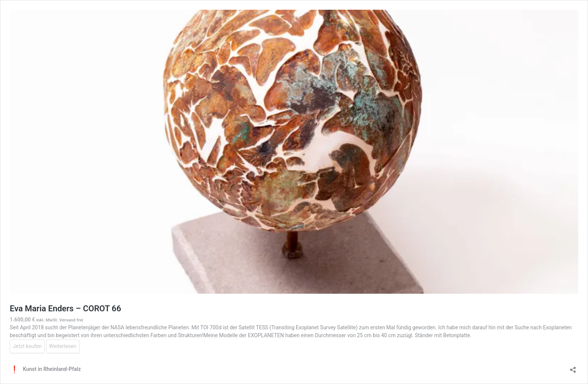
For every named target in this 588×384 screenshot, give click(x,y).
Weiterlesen (63, 346)
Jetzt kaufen (27, 346)
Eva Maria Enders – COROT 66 (65, 309)
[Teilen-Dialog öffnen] (573, 367)
